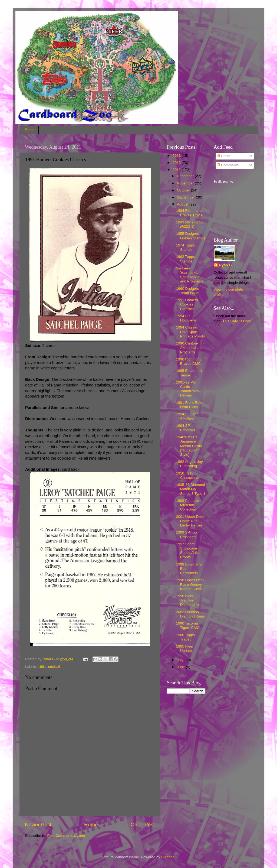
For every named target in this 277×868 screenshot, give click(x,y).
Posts (223, 156)
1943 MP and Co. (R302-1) (190, 224)
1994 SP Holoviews (187, 318)
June (181, 667)
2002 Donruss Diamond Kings (191, 614)
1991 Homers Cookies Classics (187, 304)
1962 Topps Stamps (186, 259)
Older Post (143, 825)
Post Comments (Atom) (66, 836)
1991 (42, 667)
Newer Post (38, 825)
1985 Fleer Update (185, 648)
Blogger (167, 857)
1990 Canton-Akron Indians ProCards (189, 348)
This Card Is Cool (236, 321)
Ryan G (225, 265)
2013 (177, 156)
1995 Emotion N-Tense (190, 373)
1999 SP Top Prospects (187, 534)
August (183, 204)
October (184, 190)
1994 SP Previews (186, 428)
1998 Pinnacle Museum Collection (188, 505)
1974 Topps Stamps (186, 247)
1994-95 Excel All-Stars (188, 416)
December (186, 176)
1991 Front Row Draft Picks (189, 405)
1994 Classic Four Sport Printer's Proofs (191, 332)
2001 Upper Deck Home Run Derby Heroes (190, 521)
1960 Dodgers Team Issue (188, 291)
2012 (177, 163)
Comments (228, 165)
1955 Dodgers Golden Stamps (191, 236)
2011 (177, 170)
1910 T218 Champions (187, 475)
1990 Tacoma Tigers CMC (188, 625)
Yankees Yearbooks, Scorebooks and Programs (190, 275)
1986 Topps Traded (186, 637)
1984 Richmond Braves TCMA (189, 213)
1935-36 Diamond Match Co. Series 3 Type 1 (191, 489)
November (186, 183)
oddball (54, 667)
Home (30, 130)
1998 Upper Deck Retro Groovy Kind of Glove (190, 584)
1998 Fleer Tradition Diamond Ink (188, 600)
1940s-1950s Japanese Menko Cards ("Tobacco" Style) (189, 446)
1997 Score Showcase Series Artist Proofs (188, 551)
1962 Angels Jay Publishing (189, 464)
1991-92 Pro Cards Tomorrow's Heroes (187, 389)
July (181, 660)
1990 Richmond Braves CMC (189, 361)
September (186, 197)
